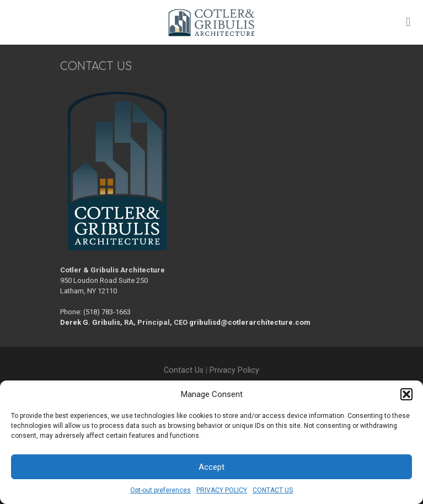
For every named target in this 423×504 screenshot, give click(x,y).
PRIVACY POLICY (222, 490)
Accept (211, 467)
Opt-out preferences (160, 490)
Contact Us (184, 370)
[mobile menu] (408, 22)
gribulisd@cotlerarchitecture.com (250, 322)
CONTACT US (273, 490)
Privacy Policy (234, 370)
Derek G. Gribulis (90, 322)
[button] (406, 394)
